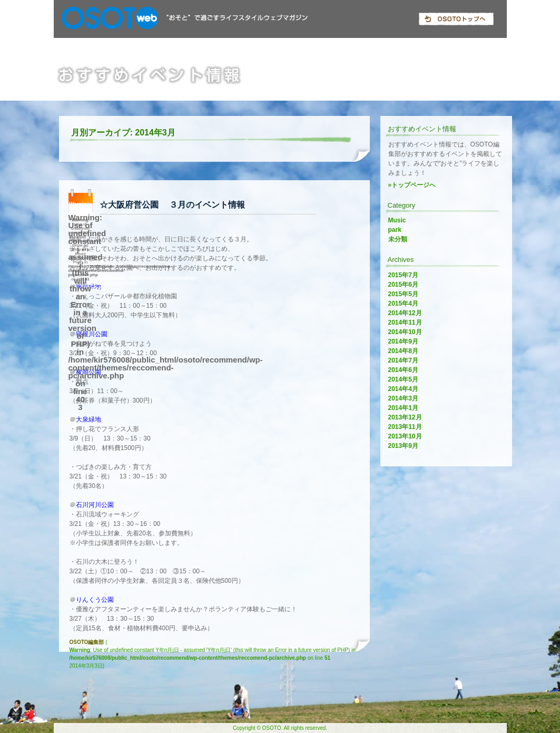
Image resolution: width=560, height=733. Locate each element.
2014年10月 (405, 332)
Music (397, 220)
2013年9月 (403, 446)
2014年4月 (403, 389)
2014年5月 (403, 379)
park (395, 230)
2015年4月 (403, 304)
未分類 (398, 239)
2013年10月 (405, 436)
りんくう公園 (95, 600)
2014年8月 (403, 351)
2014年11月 (405, 322)
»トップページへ (412, 185)
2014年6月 (403, 370)
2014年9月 (403, 341)
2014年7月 (403, 360)
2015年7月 (403, 275)
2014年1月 (403, 408)
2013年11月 (405, 427)
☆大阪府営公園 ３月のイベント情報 (172, 205)
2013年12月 (405, 417)
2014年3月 (403, 398)
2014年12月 (405, 313)
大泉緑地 (89, 419)
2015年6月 (403, 285)
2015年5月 (403, 294)
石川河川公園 (95, 505)
